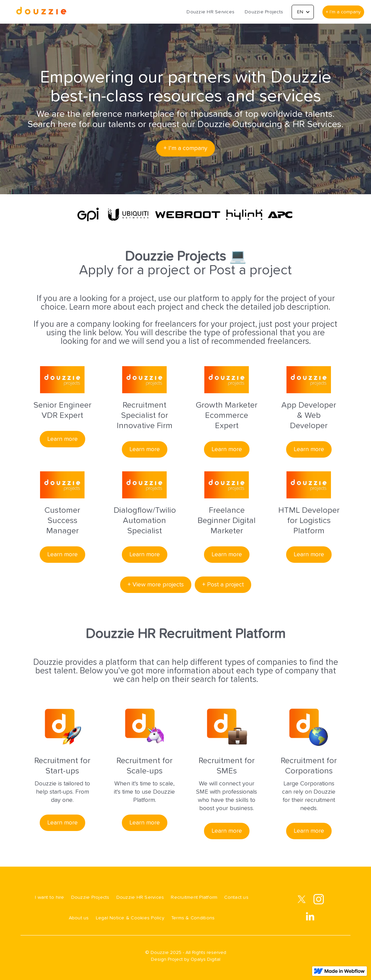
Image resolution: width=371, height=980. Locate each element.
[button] (303, 12)
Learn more (62, 439)
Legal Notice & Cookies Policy (130, 918)
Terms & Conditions (193, 918)
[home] (41, 12)
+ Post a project (223, 585)
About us (79, 918)
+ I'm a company (343, 12)
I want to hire (50, 897)
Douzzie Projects (264, 12)
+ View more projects (156, 585)
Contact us (236, 897)
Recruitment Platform (194, 897)
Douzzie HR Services (210, 12)
